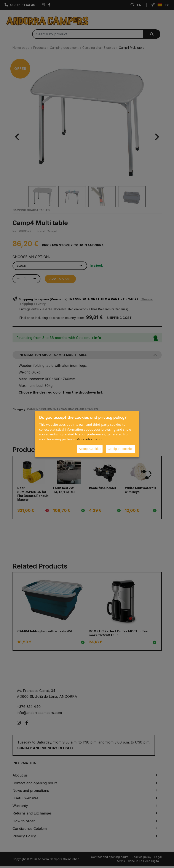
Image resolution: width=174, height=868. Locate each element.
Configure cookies (120, 449)
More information (90, 439)
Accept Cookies (90, 449)
